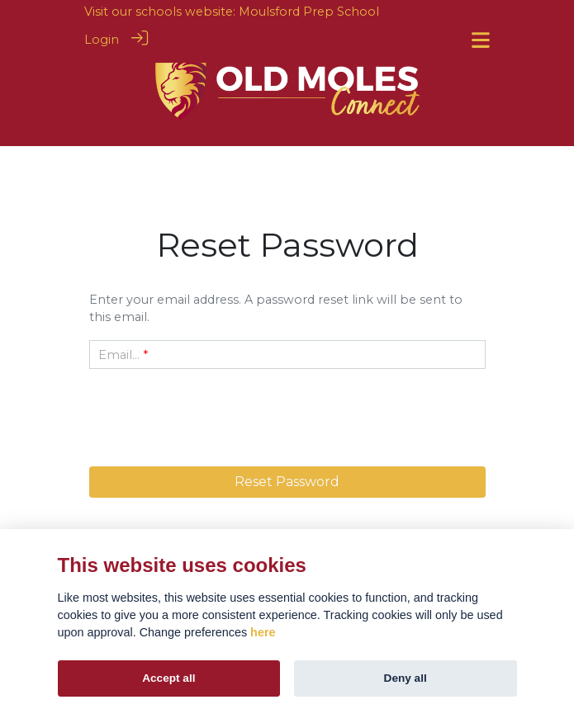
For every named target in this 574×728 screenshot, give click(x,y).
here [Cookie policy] (263, 632)
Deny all (406, 678)
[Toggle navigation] (481, 40)
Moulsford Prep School (309, 12)
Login (102, 40)
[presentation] (287, 414)
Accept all (168, 678)
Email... (119, 355)
